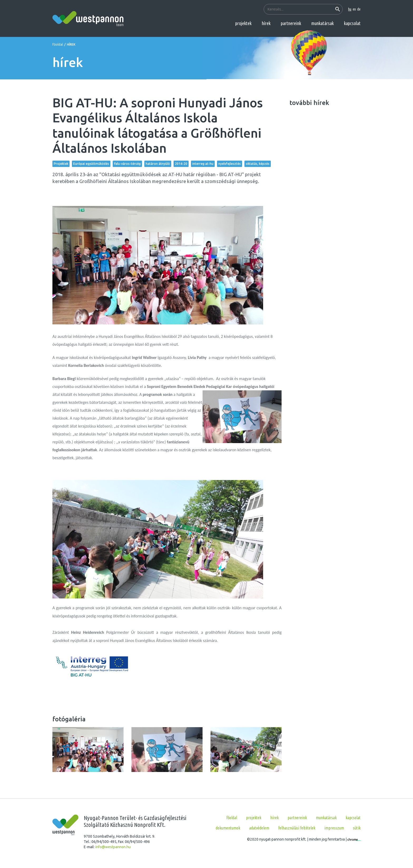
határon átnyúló (158, 164)
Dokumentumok (228, 828)
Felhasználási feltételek (297, 828)
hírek (266, 23)
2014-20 (181, 164)
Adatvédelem (259, 828)
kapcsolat (352, 23)
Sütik (357, 828)
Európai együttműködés (91, 164)
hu (350, 9)
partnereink (291, 23)
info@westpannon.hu (113, 847)
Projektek (61, 164)
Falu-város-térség (127, 164)
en (354, 9)
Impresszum (334, 828)
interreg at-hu (203, 164)
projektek (243, 23)
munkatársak (323, 23)
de (359, 9)
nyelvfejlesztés (230, 164)
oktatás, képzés (258, 164)
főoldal (58, 44)
